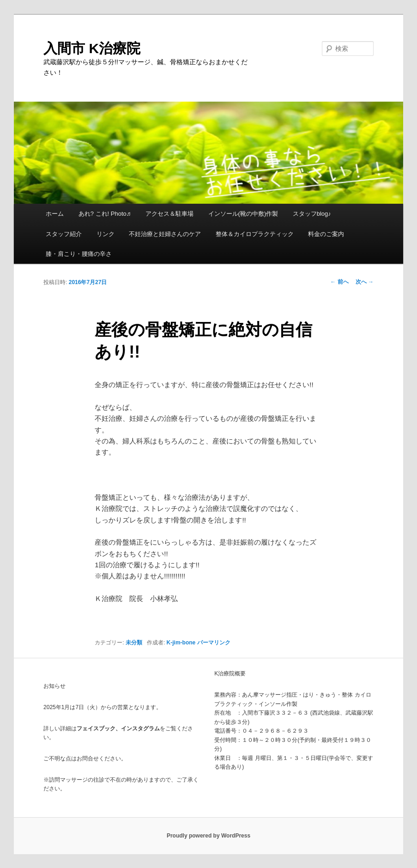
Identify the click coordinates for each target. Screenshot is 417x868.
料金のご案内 (326, 234)
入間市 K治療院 (92, 48)
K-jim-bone (181, 643)
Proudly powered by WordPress (208, 836)
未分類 (134, 643)
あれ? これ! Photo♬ (105, 214)
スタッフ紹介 (64, 234)
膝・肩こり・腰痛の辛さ (79, 254)
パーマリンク (214, 643)
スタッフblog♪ (312, 214)
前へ (339, 282)
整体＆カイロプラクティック (255, 234)
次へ (365, 282)
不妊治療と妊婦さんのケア (165, 234)
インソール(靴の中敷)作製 (243, 214)
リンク (106, 234)
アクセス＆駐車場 (169, 214)
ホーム (55, 214)
